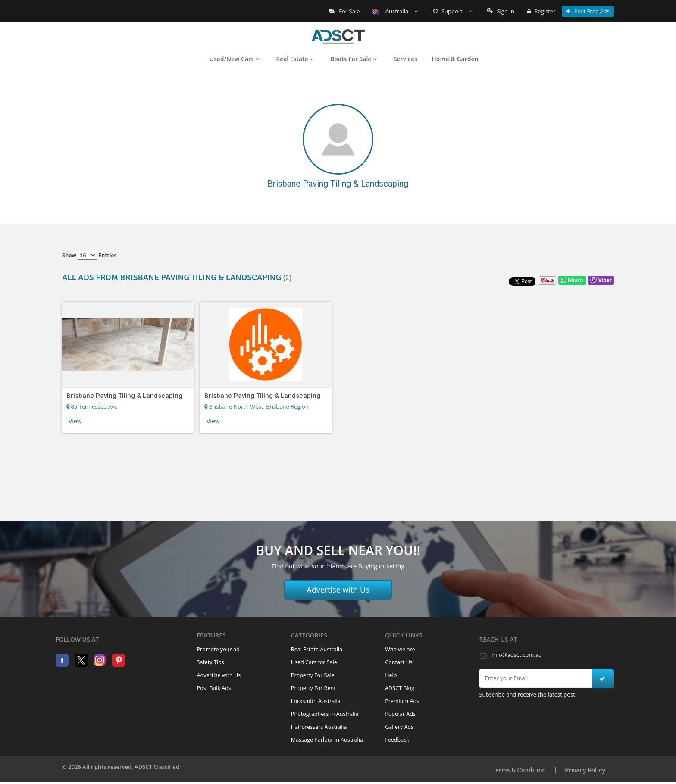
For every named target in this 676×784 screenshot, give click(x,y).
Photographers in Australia (325, 714)
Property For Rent (313, 688)
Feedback (397, 740)
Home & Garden (455, 59)
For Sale (345, 11)
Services (405, 59)
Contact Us (399, 662)
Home (338, 37)
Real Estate (295, 59)
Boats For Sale (354, 59)
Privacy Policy (585, 770)
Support (452, 11)
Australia (395, 11)
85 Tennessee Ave (92, 406)
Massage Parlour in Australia (327, 740)
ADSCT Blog (400, 688)
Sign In (501, 11)
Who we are (400, 649)
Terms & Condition (519, 770)
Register (541, 11)
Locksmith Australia (316, 701)
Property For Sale (313, 675)
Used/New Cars (235, 59)
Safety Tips (211, 662)
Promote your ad (218, 649)
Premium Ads (402, 701)
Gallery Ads (399, 727)
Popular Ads (400, 714)
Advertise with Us (338, 590)
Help (391, 675)
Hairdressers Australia (319, 727)
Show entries (89, 255)
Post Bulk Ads (214, 688)
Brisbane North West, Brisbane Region (257, 406)
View (75, 421)
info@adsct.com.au (517, 655)
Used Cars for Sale (314, 662)
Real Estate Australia (317, 649)
